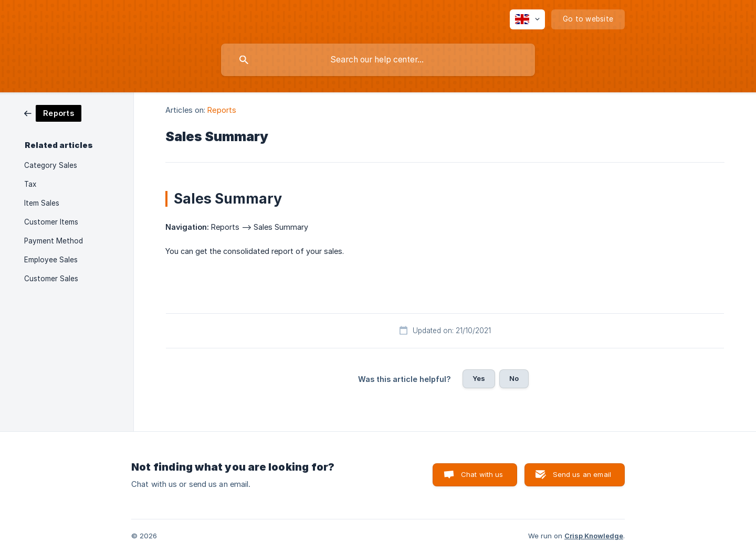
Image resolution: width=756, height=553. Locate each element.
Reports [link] (222, 110)
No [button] (514, 378)
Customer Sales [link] (51, 279)
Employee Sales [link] (51, 260)
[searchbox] (378, 60)
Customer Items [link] (51, 222)
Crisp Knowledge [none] (594, 536)
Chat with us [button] (482, 474)
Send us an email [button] (582, 474)
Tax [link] (30, 184)
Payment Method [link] (54, 241)
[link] (53, 113)
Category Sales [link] (51, 165)
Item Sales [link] (42, 203)
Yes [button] (479, 378)
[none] (527, 19)
